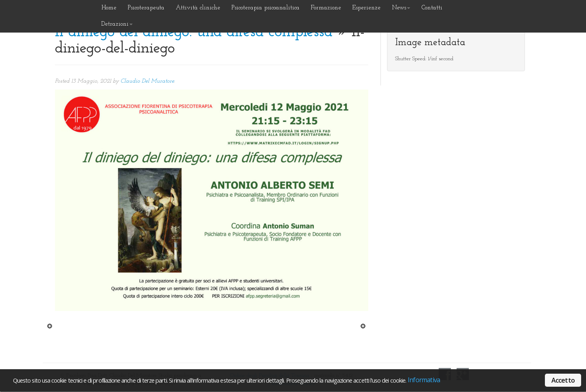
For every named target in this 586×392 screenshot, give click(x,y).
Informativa (424, 380)
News (401, 8)
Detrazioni (117, 24)
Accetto (563, 380)
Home (109, 8)
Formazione (326, 8)
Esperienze (366, 8)
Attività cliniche (198, 8)
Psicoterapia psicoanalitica (266, 8)
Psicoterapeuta (146, 8)
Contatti (432, 8)
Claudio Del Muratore (147, 81)
